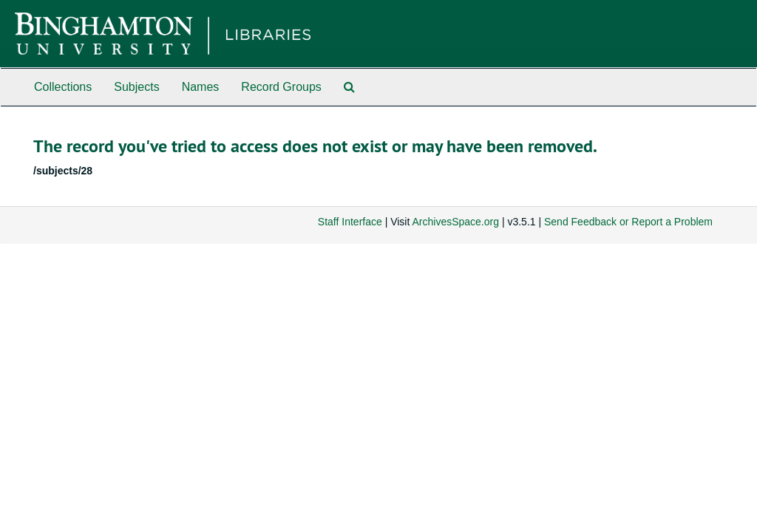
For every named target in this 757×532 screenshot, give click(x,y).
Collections (63, 87)
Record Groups (281, 87)
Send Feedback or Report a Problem (628, 222)
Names (201, 87)
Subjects (136, 87)
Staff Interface (350, 222)
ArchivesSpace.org (455, 222)
